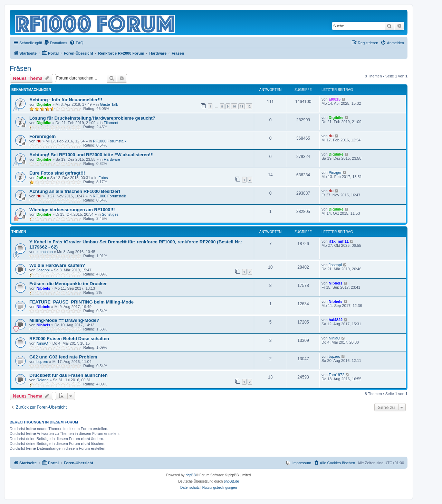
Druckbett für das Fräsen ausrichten (68, 375)
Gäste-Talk (109, 104)
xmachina (45, 252)
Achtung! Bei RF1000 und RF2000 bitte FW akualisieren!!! (92, 155)
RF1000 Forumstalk (110, 141)
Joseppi (43, 270)
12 (249, 106)
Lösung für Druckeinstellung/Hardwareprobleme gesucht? (92, 118)
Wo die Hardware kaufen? (57, 265)
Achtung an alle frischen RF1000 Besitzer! (75, 191)
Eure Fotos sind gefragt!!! (57, 173)
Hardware (112, 159)
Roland (43, 380)
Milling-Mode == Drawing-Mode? (64, 320)
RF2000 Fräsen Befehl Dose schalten (69, 339)
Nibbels (44, 288)
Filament (111, 123)
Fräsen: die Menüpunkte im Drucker (68, 284)
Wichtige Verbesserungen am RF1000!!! (72, 210)
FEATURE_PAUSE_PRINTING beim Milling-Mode (81, 302)
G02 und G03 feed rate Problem (63, 357)
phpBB (191, 475)
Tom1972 (337, 375)
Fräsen (20, 68)
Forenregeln (42, 136)
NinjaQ (42, 343)
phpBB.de (231, 481)
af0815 (335, 99)
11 (241, 106)
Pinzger (335, 172)
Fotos (103, 178)
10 (234, 106)
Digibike (44, 104)
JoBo (41, 178)
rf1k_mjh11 (339, 241)
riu (39, 141)
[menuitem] (56, 43)
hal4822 (336, 320)
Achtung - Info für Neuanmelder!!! (66, 100)
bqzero (42, 362)
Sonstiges (110, 214)
